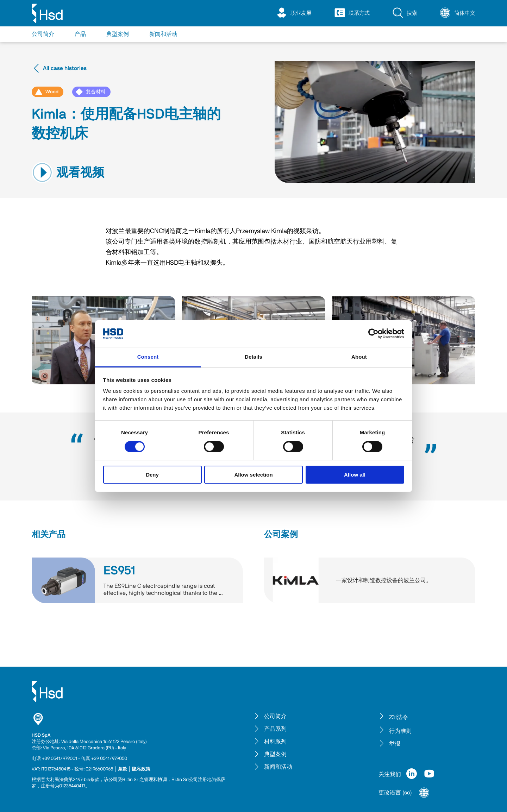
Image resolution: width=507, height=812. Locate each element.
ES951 (119, 571)
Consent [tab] (148, 357)
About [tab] (359, 357)
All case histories (59, 68)
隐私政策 (141, 769)
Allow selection (253, 475)
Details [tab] (254, 357)
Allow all (355, 475)
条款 (123, 769)
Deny (152, 475)
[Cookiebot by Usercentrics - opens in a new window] (373, 334)
